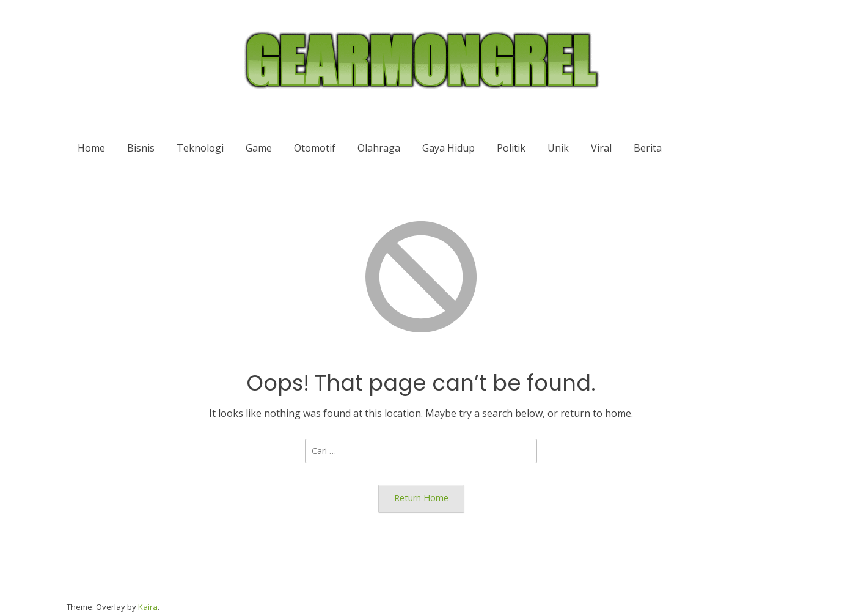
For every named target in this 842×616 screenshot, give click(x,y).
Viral (601, 148)
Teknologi (200, 148)
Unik (558, 148)
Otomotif (315, 148)
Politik (511, 148)
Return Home (421, 498)
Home (91, 148)
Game (259, 148)
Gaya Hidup (448, 148)
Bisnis (141, 148)
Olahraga (379, 148)
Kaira (148, 607)
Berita (648, 148)
